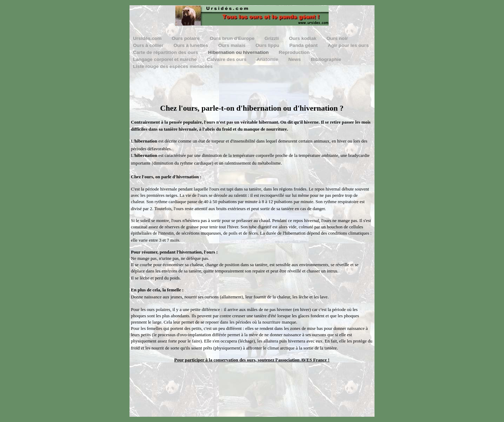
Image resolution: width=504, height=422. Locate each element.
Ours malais (232, 45)
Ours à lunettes (192, 45)
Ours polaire (186, 38)
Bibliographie (326, 59)
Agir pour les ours (348, 45)
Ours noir (337, 38)
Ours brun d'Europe (233, 38)
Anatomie (268, 59)
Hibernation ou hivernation (239, 52)
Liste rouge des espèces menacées (173, 66)
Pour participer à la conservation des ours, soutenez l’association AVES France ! (252, 360)
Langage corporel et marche (166, 59)
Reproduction (294, 52)
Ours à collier (149, 45)
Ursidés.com (148, 38)
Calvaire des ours (227, 59)
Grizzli (272, 38)
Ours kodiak (303, 38)
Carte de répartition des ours (166, 52)
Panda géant (304, 45)
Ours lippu (268, 45)
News (295, 59)
